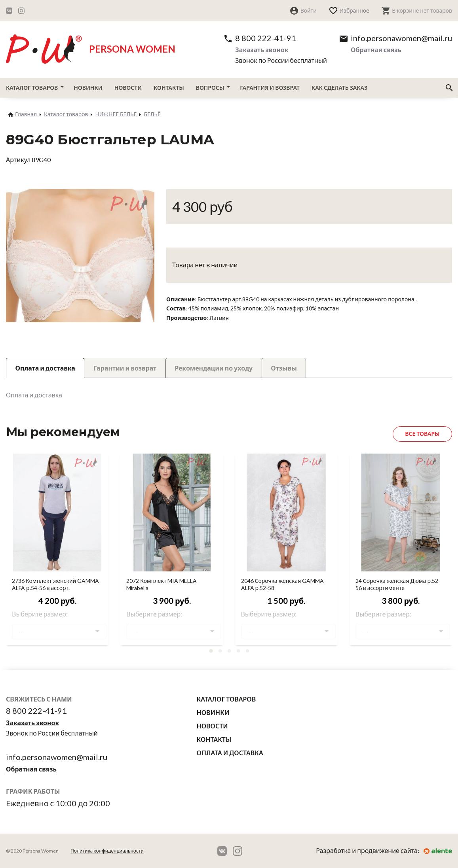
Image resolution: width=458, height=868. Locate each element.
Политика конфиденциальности (107, 851)
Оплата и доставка (34, 395)
